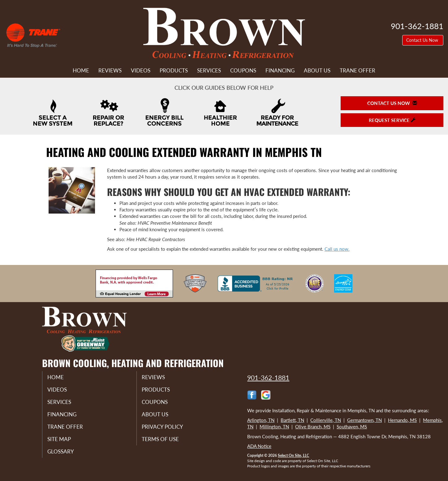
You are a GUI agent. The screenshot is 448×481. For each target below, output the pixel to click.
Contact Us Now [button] (423, 40)
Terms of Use (166, 443)
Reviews (110, 71)
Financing (280, 71)
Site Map (64, 443)
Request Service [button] (392, 120)
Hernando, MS (402, 420)
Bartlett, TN (292, 420)
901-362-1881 (268, 377)
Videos (141, 71)
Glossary (65, 456)
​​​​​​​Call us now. (337, 249)
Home (81, 71)
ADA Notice (259, 446)
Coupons (243, 71)
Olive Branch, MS (313, 427)
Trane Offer (358, 71)
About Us (317, 71)
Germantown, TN (364, 420)
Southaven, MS (352, 427)
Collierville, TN (326, 420)
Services (209, 71)
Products (174, 71)
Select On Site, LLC (293, 455)
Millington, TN (274, 427)
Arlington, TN (261, 420)
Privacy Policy (168, 430)
